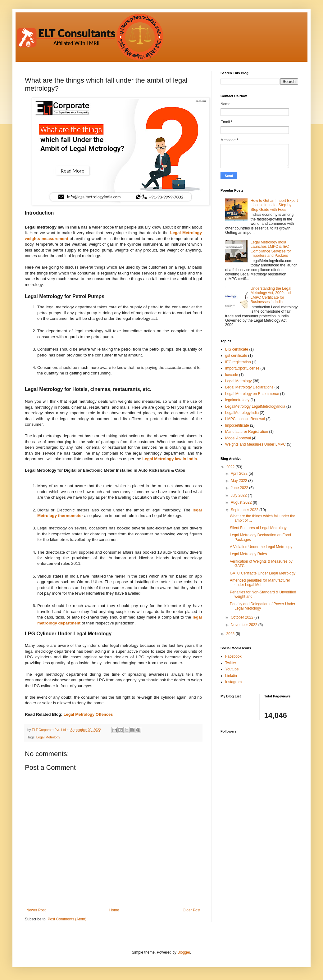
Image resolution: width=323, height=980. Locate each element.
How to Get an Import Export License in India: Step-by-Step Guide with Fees (274, 205)
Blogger (184, 952)
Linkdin (231, 676)
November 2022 (245, 625)
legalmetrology (237, 400)
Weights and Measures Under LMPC (255, 444)
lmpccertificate (237, 425)
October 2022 (243, 617)
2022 (231, 467)
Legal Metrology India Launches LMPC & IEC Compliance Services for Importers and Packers (271, 249)
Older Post (191, 910)
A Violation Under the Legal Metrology (261, 547)
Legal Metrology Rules (248, 554)
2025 (231, 634)
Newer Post (36, 910)
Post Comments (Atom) (67, 919)
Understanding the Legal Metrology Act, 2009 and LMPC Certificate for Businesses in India (271, 295)
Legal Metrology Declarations (249, 387)
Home (114, 910)
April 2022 (240, 474)
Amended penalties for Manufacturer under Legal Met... (260, 583)
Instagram (233, 682)
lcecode (232, 375)
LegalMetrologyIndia (242, 413)
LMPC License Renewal (245, 419)
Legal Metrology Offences (88, 714)
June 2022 (240, 488)
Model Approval (238, 438)
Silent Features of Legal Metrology (258, 528)
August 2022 (242, 502)
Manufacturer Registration (247, 432)
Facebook (233, 656)
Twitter (231, 663)
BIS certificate (237, 349)
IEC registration (238, 362)
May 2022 (239, 481)
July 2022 (239, 495)
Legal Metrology (48, 737)
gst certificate (236, 356)
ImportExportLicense (242, 368)
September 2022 (245, 510)
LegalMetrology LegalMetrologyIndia (255, 406)
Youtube (232, 669)
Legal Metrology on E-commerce (252, 394)
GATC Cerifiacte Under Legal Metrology (263, 573)
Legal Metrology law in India (170, 459)
